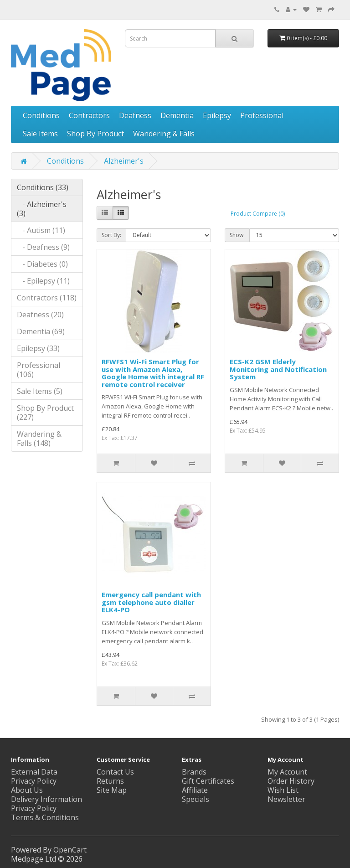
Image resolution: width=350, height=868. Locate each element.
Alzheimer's (124, 161)
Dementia (177, 115)
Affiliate (195, 790)
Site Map (112, 790)
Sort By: (111, 235)
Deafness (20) (40, 315)
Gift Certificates (208, 781)
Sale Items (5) (40, 391)
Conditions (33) (43, 187)
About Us (27, 790)
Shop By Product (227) (45, 413)
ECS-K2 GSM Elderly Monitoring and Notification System (278, 369)
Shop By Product (95, 134)
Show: (237, 235)
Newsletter (286, 799)
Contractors (89, 115)
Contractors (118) (47, 298)
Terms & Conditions (45, 817)
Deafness (135, 115)
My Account (287, 772)
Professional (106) (39, 370)
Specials (196, 799)
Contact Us (115, 772)
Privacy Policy (34, 808)
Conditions (41, 115)
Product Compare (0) (258, 214)
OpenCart (70, 850)
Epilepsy (217, 115)
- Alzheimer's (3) (42, 209)
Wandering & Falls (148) (39, 439)
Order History (291, 781)
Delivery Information (46, 799)
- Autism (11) (41, 230)
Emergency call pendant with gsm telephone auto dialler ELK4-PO (151, 602)
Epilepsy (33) (38, 348)
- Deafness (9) (43, 247)
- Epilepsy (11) (43, 281)
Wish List (283, 790)
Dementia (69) (41, 331)
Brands (194, 772)
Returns (110, 781)
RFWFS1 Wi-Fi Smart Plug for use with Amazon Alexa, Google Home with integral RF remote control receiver (153, 373)
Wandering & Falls (164, 134)
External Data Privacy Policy (34, 776)
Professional (262, 115)
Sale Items (40, 134)
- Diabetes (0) (42, 264)
